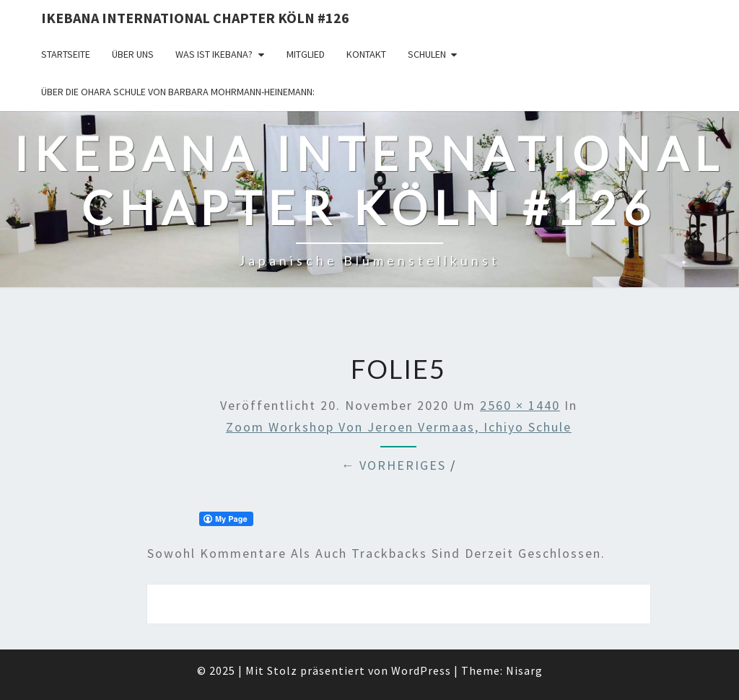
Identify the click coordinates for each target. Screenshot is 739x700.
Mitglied (306, 54)
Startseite (66, 54)
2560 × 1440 (520, 405)
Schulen (427, 54)
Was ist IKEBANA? (214, 54)
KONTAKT (366, 54)
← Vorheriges (393, 465)
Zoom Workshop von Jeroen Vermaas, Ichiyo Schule (399, 427)
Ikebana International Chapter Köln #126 (195, 18)
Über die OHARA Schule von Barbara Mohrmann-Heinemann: (178, 92)
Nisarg (524, 670)
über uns (133, 54)
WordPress (421, 670)
